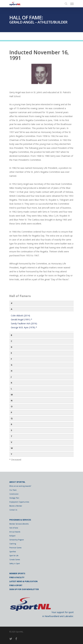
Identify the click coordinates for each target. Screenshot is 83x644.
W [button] (12, 448)
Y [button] (11, 454)
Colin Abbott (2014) (20, 316)
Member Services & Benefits (19, 524)
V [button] (11, 442)
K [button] (11, 383)
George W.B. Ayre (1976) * (24, 327)
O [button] (12, 407)
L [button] (11, 389)
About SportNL (17, 482)
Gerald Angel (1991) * (22, 319)
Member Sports (17, 573)
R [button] (11, 424)
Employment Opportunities (19, 502)
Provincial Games (15, 548)
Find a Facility (17, 577)
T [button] (12, 436)
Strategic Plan (14, 498)
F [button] (11, 359)
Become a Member (16, 506)
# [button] (12, 303)
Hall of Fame (14, 528)
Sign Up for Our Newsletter (24, 589)
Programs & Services (20, 520)
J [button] (11, 377)
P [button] (11, 412)
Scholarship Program (17, 540)
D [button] (12, 347)
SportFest (13, 552)
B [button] (11, 335)
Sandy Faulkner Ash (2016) (24, 323)
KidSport (12, 536)
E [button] (11, 353)
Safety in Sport (15, 563)
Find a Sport (16, 585)
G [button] (12, 365)
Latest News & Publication (23, 581)
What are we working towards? (20, 486)
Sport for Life (14, 556)
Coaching (13, 544)
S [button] (11, 430)
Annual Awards (15, 532)
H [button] (12, 371)
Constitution (14, 494)
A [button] (12, 309)
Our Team (13, 490)
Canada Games (15, 560)
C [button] (11, 341)
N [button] (12, 401)
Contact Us (13, 510)
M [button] (12, 395)
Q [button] (12, 418)
